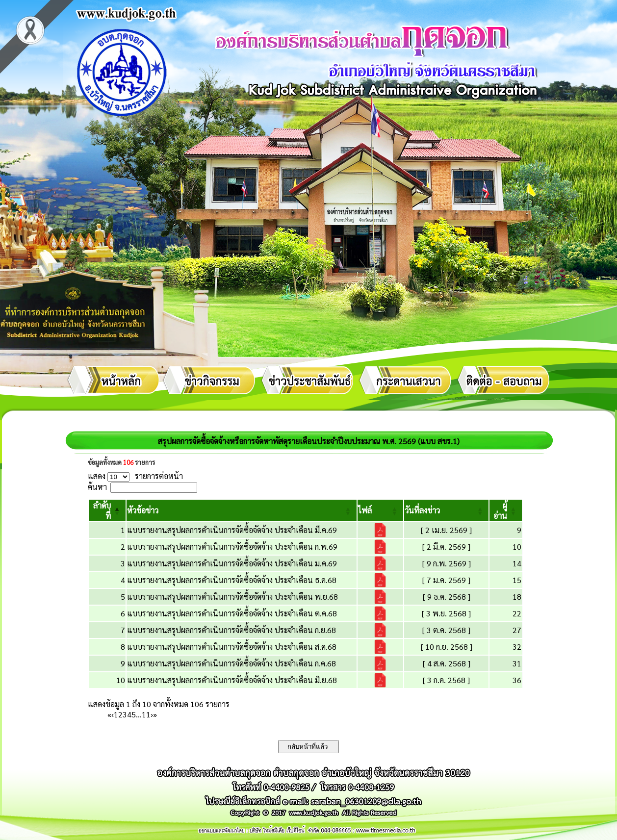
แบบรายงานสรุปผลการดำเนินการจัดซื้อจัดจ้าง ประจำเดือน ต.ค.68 (232, 613)
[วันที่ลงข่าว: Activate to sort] (447, 510)
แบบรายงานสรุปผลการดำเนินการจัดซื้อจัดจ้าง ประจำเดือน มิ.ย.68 (232, 680)
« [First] (109, 714)
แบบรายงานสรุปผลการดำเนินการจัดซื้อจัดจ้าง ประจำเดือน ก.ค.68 (231, 663)
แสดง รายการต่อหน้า (135, 476)
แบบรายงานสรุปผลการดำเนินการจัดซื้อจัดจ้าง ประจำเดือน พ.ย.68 (232, 597)
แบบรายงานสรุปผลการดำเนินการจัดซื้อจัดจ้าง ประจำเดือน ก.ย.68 (231, 630)
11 (146, 714)
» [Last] (155, 714)
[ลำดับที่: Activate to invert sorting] (107, 510)
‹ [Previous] (113, 714)
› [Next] (152, 714)
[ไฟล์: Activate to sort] (380, 510)
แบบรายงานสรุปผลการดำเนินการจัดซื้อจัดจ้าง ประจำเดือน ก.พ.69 (232, 547)
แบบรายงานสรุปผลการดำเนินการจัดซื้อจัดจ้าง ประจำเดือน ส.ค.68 (232, 647)
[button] (143, 510)
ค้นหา (97, 487)
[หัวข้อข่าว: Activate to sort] (242, 510)
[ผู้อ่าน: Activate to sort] (506, 510)
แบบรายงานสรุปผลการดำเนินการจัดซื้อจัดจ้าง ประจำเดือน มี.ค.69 (232, 530)
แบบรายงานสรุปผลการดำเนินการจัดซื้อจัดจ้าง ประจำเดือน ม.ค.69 (232, 563)
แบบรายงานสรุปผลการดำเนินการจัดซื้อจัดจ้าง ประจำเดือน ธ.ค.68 (232, 580)
